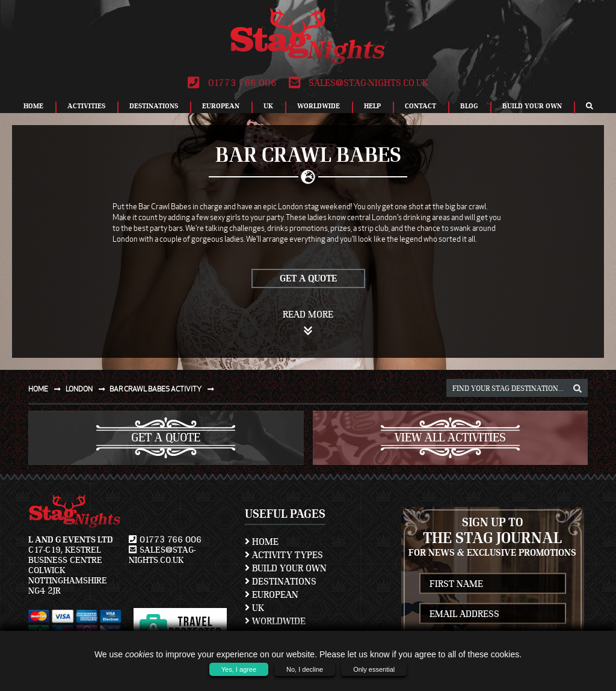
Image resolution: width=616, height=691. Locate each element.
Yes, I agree (239, 669)
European (221, 106)
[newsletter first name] (493, 584)
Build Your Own (532, 106)
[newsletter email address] (493, 614)
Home (33, 106)
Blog (469, 106)
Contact (420, 106)
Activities (86, 106)
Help (372, 106)
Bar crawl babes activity (164, 389)
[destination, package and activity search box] (517, 388)
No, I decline (305, 669)
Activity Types (284, 555)
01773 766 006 (232, 83)
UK (268, 106)
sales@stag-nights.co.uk (359, 83)
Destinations (154, 106)
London (88, 389)
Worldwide (319, 106)
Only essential (374, 669)
